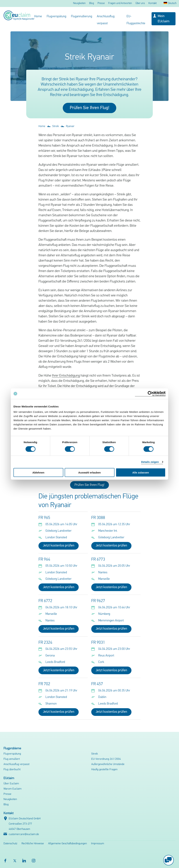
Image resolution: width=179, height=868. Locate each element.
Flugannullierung (82, 16)
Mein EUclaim (164, 19)
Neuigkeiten (79, 3)
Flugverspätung (56, 16)
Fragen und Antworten (120, 3)
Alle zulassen (141, 473)
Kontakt (153, 3)
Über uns (140, 3)
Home (38, 16)
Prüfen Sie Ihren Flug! (89, 108)
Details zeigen (150, 462)
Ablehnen (38, 473)
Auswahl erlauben (89, 473)
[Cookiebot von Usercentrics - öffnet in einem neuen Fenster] (150, 394)
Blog (92, 3)
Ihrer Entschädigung (66, 376)
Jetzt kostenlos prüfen (59, 546)
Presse (101, 3)
